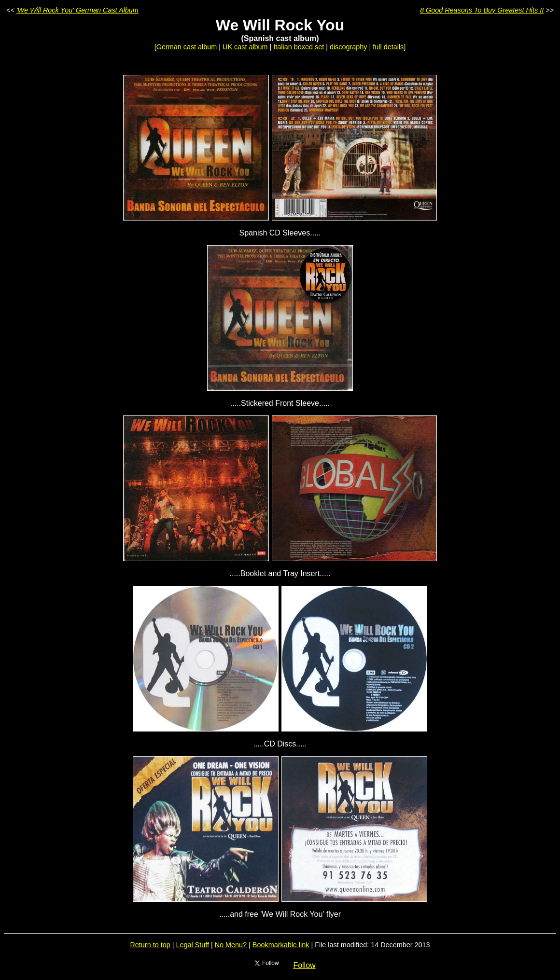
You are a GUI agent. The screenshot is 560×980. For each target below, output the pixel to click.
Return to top (150, 945)
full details (388, 47)
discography (349, 47)
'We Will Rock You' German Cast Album (77, 10)
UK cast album (245, 47)
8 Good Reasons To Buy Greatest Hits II (482, 10)
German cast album (187, 47)
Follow (304, 965)
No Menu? (231, 945)
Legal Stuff (192, 945)
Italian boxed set (299, 47)
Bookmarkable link (281, 945)
